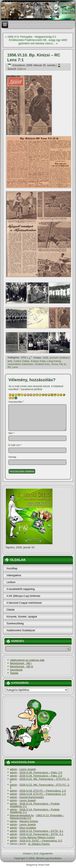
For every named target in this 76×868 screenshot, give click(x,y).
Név (11, 433)
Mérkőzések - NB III (21, 666)
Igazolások (16, 670)
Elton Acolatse (28, 828)
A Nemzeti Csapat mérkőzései (24, 603)
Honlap (12, 457)
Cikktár (11, 610)
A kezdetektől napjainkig (21, 589)
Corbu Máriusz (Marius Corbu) (37, 837)
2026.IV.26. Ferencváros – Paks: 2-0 (41, 772)
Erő (36, 854)
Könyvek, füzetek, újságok (22, 617)
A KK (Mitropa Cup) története (23, 596)
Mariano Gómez (29, 821)
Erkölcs (27, 854)
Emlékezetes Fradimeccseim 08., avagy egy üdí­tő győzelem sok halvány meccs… (38, 42)
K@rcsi (21, 69)
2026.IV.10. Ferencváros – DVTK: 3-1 (41, 831)
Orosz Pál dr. (59, 364)
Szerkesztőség (15, 623)
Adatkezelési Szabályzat (21, 630)
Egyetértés (46, 854)
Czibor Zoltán (21, 361)
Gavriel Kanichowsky (32, 797)
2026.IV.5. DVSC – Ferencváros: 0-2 (41, 841)
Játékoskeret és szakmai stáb (27, 660)
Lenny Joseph (28, 769)
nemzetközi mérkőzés (20, 364)
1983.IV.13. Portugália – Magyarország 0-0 (37, 817)
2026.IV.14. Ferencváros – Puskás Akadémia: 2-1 (35, 805)
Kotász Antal (38, 361)
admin (13, 769)
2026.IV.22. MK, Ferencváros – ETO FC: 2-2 (40, 780)
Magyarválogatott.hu (22, 815)
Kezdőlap (12, 568)
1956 (23, 358)
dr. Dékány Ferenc (39, 844)
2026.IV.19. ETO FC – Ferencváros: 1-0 (43, 791)
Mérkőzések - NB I (21, 663)
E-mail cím (15, 445)
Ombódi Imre (42, 364)
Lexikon (11, 582)
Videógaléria (14, 575)
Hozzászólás (16, 402)
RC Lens (13, 367)
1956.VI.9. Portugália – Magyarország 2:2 (32, 37)
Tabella (14, 673)
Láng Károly (54, 361)
